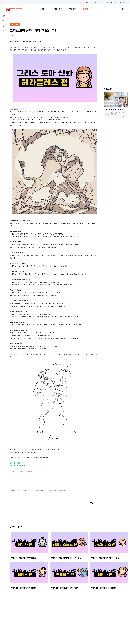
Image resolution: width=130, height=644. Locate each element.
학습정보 (86, 9)
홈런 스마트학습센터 (119, 2)
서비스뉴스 (58, 9)
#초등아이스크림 (28, 491)
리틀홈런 (88, 2)
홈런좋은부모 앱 (108, 2)
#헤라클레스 (63, 491)
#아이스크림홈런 (16, 491)
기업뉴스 (44, 9)
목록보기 (92, 503)
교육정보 (73, 9)
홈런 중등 (100, 2)
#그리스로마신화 (41, 491)
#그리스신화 (53, 491)
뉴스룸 (82, 2)
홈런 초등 (94, 2)
